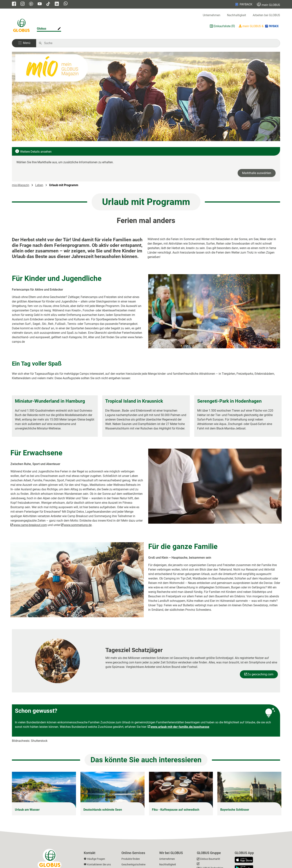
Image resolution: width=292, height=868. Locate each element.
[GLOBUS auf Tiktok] (48, 4)
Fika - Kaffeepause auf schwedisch (176, 810)
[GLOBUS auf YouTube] (40, 4)
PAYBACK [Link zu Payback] (243, 4)
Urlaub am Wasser (27, 810)
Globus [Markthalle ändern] (42, 29)
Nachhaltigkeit (237, 15)
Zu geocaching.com (260, 674)
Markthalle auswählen (257, 173)
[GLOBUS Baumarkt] (208, 860)
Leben (39, 185)
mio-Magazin (21, 185)
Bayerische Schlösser (235, 810)
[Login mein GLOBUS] (259, 26)
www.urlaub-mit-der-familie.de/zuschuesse (180, 727)
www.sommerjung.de (78, 525)
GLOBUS (268, 4)
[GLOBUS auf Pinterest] (31, 4)
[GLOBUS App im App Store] (245, 860)
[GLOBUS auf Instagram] (23, 4)
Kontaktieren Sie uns (99, 864)
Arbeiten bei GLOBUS (266, 15)
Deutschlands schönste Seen (103, 810)
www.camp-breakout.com (30, 525)
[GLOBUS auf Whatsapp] (66, 4)
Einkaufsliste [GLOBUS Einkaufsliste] (222, 26)
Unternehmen (212, 15)
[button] (24, 43)
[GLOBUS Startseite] (21, 26)
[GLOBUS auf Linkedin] (57, 4)
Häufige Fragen (96, 859)
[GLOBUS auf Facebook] (14, 4)
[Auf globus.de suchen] (160, 43)
